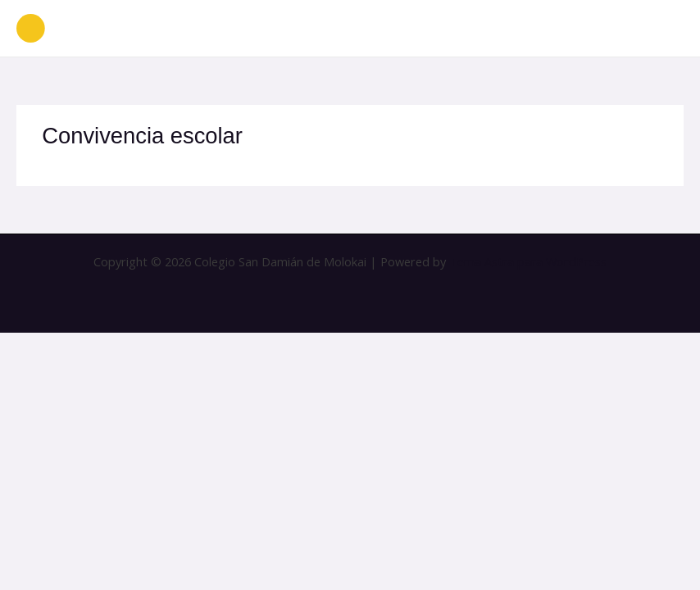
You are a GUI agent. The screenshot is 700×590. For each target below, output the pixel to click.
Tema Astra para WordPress (528, 261)
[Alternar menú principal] (666, 29)
